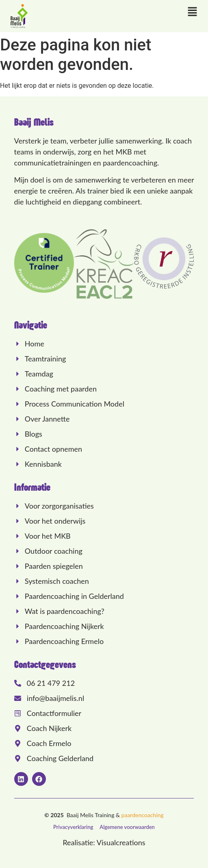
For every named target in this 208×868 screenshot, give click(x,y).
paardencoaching (143, 815)
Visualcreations (121, 842)
